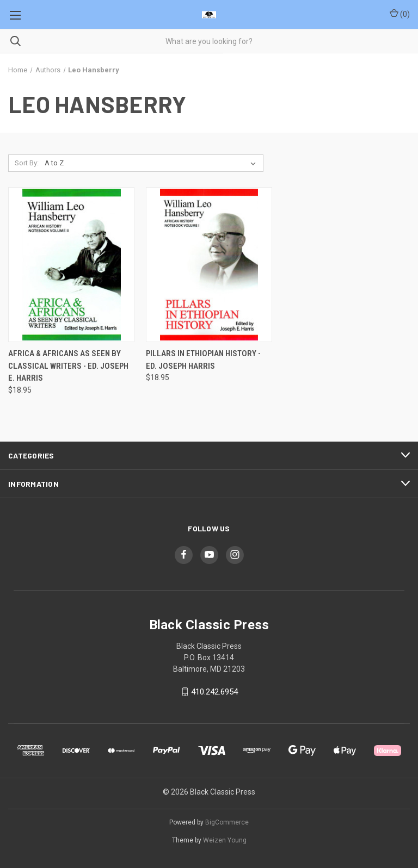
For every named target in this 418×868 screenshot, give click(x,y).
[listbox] (152, 163)
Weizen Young (225, 840)
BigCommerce (227, 822)
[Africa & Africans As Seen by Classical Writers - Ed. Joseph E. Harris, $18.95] (71, 265)
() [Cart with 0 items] (400, 14)
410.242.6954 (214, 692)
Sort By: (27, 163)
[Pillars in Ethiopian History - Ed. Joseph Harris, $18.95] (209, 265)
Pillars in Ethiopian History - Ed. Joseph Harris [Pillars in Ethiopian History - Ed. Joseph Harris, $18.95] (203, 360)
